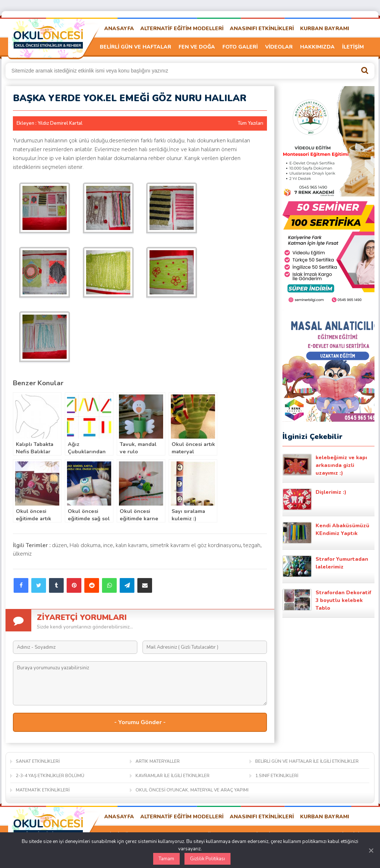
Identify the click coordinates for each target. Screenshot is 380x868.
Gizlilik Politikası (207, 859)
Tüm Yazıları (250, 123)
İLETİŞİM (353, 47)
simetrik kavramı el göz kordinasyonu (195, 545)
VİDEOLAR (279, 47)
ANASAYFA (119, 29)
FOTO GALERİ (240, 47)
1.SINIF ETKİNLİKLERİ (277, 776)
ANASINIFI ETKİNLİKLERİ (262, 29)
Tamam (166, 859)
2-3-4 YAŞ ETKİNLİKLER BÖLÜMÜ (50, 776)
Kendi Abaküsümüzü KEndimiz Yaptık (326, 533)
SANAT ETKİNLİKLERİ (38, 761)
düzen (59, 545)
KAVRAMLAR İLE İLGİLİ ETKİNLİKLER (173, 776)
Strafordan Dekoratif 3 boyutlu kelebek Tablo (327, 600)
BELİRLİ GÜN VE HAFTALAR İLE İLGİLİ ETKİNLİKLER (307, 761)
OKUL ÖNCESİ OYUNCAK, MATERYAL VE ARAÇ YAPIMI (192, 790)
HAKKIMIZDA (317, 47)
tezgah (252, 545)
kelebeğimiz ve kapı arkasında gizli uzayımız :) (325, 465)
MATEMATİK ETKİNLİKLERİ (43, 790)
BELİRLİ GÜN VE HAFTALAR (136, 47)
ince (108, 545)
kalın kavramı (131, 545)
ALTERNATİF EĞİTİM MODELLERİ (182, 29)
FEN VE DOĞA (197, 47)
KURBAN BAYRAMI (325, 29)
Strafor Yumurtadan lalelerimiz (325, 566)
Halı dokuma (85, 545)
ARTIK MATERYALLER (158, 761)
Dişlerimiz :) (314, 499)
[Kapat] (371, 850)
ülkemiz (22, 554)
